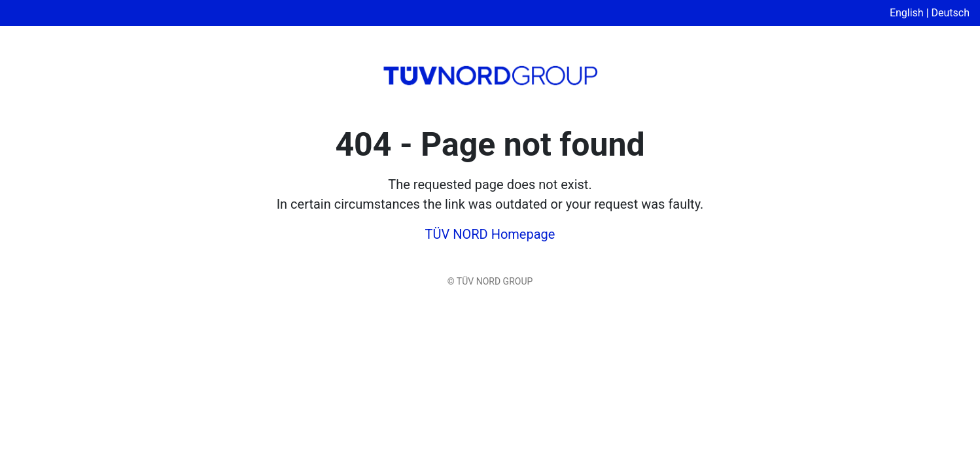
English (907, 13)
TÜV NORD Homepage (490, 234)
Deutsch (951, 13)
